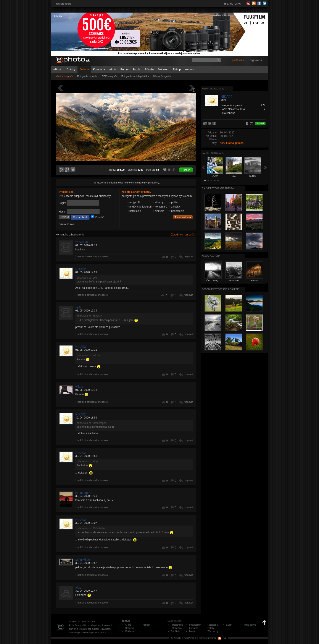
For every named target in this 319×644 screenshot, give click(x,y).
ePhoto (58, 69)
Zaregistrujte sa (183, 217)
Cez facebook (80, 217)
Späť (203, 167)
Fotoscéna (213, 625)
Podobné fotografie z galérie (221, 289)
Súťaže (149, 69)
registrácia (256, 60)
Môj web (163, 69)
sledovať (260, 123)
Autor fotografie (213, 89)
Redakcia (130, 628)
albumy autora (211, 256)
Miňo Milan (83, 560)
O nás (128, 625)
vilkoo (79, 387)
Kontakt (146, 625)
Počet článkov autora (233, 109)
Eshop (177, 69)
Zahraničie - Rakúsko (234, 282)
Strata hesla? (67, 224)
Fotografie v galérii (231, 105)
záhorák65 (82, 242)
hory (222, 143)
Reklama (130, 631)
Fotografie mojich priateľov (135, 76)
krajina (230, 143)
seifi (78, 307)
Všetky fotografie (64, 76)
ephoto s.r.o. (89, 622)
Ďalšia (265, 167)
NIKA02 (81, 269)
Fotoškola (175, 631)
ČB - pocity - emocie (213, 282)
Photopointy (195, 625)
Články (71, 69)
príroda (239, 143)
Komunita (99, 69)
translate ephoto (63, 4)
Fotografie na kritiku (88, 76)
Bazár (137, 69)
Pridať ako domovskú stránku (202, 638)
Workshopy (213, 631)
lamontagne (83, 493)
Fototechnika (228, 113)
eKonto (189, 69)
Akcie (113, 69)
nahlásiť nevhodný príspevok (93, 256)
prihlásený (154, 183)
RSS (222, 638)
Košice (254, 281)
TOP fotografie (110, 76)
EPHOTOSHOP (235, 4)
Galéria (84, 69)
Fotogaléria (176, 628)
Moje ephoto (250, 625)
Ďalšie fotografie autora (218, 188)
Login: (62, 203)
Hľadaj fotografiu (162, 76)
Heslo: (63, 212)
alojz (78, 587)
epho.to (126, 621)
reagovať (188, 256)
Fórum (125, 69)
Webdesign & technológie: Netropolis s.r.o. (89, 633)
